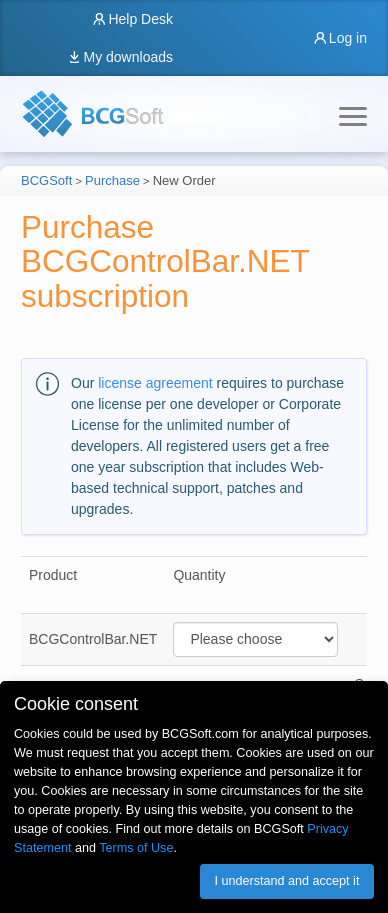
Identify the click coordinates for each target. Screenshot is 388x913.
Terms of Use (136, 848)
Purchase (112, 180)
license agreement (155, 383)
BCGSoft (46, 180)
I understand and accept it (286, 881)
